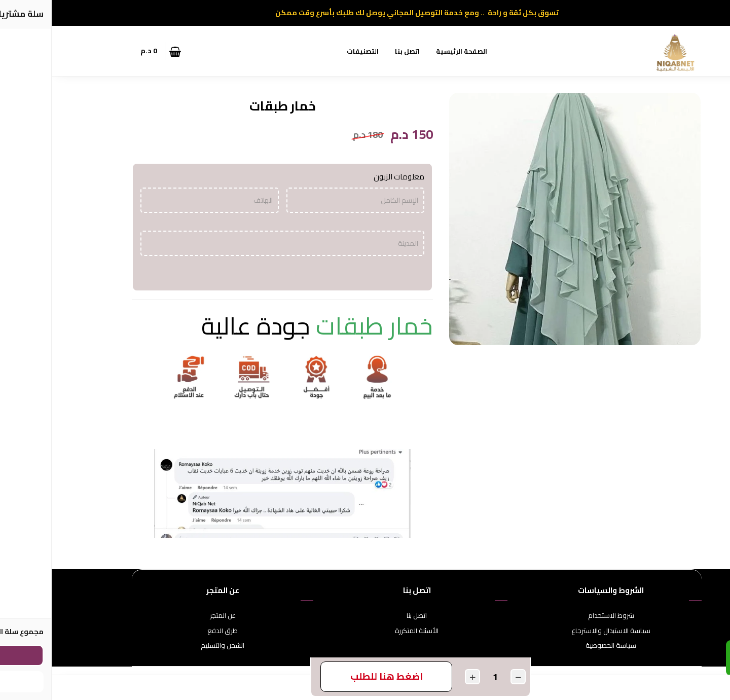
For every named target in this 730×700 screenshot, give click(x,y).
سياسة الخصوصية (559, 646)
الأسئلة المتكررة (365, 631)
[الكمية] (444, 677)
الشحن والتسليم (171, 646)
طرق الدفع (171, 631)
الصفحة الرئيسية (410, 51)
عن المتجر (171, 616)
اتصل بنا (356, 51)
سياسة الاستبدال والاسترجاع (559, 631)
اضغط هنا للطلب (335, 676)
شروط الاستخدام (559, 616)
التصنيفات (311, 51)
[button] (155, 51)
